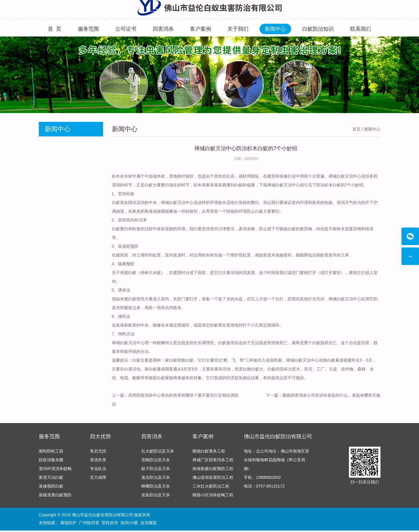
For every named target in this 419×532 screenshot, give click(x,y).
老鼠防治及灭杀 (156, 497)
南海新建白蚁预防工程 (213, 471)
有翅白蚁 (128, 273)
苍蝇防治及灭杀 (156, 462)
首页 (357, 129)
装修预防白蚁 (51, 488)
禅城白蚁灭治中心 (284, 185)
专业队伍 (98, 471)
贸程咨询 (110, 523)
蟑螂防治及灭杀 (156, 488)
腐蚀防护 (68, 523)
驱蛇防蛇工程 (51, 453)
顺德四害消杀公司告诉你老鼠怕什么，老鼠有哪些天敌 (331, 395)
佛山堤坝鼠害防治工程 (213, 480)
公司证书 (126, 29)
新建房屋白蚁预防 (55, 497)
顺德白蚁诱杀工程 (209, 453)
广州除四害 (89, 523)
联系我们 (361, 29)
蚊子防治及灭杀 (156, 471)
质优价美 (98, 462)
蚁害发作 (328, 255)
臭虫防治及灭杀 (156, 480)
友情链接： (49, 523)
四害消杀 (163, 29)
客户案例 (201, 29)
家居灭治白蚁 (51, 480)
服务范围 (88, 29)
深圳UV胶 (129, 523)
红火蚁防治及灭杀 (158, 453)
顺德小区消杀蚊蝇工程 (213, 497)
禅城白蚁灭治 (173, 202)
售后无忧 (98, 453)
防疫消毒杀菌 (51, 462)
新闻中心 (275, 29)
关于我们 (238, 29)
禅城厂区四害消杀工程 (213, 462)
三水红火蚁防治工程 (211, 488)
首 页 (55, 29)
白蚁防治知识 (318, 29)
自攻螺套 (149, 523)
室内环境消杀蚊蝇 (55, 471)
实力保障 (98, 480)
